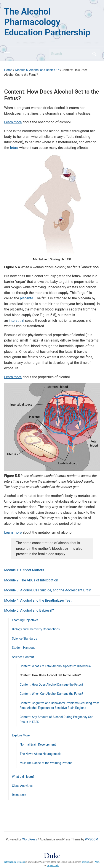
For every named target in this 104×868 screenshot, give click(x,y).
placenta (26, 298)
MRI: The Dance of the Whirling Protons (46, 763)
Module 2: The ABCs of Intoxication (31, 580)
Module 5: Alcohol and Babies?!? (37, 70)
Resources (19, 795)
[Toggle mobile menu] (7, 54)
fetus (14, 148)
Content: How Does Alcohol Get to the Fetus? (50, 675)
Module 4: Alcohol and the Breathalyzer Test (38, 600)
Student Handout (23, 648)
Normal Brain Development (38, 744)
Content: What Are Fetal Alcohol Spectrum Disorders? (55, 666)
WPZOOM (92, 839)
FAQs (96, 862)
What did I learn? (23, 777)
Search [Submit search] (94, 54)
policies (85, 862)
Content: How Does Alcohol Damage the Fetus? (51, 685)
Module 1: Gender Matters (24, 570)
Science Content (23, 657)
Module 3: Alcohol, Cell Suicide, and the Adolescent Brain (48, 590)
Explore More (21, 735)
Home (8, 70)
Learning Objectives (25, 620)
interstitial (17, 321)
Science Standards (24, 639)
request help (53, 866)
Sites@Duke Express (15, 862)
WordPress (30, 839)
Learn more (13, 122)
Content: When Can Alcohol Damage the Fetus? (51, 694)
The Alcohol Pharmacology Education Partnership (47, 22)
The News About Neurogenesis (40, 754)
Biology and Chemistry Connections (36, 629)
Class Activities (22, 786)
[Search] (70, 54)
